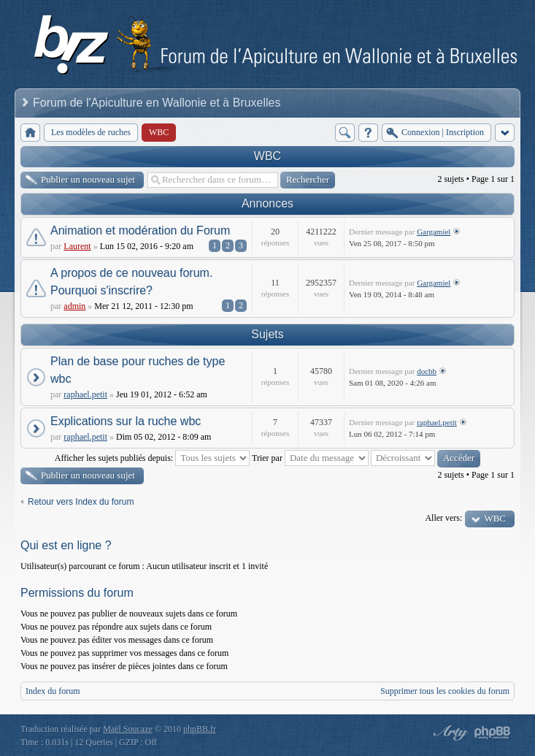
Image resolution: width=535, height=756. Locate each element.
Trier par (310, 458)
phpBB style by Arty (449, 733)
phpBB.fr (200, 729)
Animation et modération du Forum (140, 230)
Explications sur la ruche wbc (126, 421)
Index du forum (53, 691)
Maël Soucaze (128, 729)
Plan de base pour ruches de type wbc (138, 370)
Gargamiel (434, 232)
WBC (267, 156)
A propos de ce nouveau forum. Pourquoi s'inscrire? (131, 282)
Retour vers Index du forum (81, 502)
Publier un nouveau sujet (88, 179)
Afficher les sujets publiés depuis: (152, 458)
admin (74, 306)
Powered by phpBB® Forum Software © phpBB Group (493, 733)
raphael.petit (85, 394)
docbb (427, 371)
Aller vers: (443, 518)
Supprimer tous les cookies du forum (445, 691)
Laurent (77, 246)
